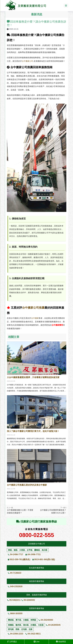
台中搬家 (35, 318)
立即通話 (12, 642)
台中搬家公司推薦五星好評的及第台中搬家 (27, 485)
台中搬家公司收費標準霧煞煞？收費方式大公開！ (53, 511)
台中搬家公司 (27, 61)
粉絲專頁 (61, 642)
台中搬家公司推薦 (33, 308)
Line (37, 642)
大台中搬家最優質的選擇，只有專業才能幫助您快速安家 (33, 377)
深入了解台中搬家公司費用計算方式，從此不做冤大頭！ (33, 431)
